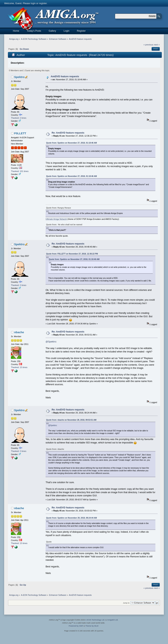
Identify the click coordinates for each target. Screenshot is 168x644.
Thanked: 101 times (20, 171)
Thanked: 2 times (19, 118)
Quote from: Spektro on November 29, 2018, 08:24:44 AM (71, 518)
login (33, 3)
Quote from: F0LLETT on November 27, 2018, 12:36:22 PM (72, 254)
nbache (19, 332)
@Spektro (51, 342)
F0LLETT (20, 133)
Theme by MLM (92, 626)
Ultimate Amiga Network (56, 219)
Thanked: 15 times (19, 367)
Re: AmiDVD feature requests (68, 133)
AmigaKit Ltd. (113, 620)
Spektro (19, 77)
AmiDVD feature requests (65, 76)
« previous (148, 45)
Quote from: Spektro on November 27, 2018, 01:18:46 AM (71, 143)
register (43, 3)
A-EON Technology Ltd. (95, 620)
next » (157, 45)
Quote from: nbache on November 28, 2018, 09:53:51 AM (71, 420)
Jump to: (126, 603)
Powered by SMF (76, 626)
